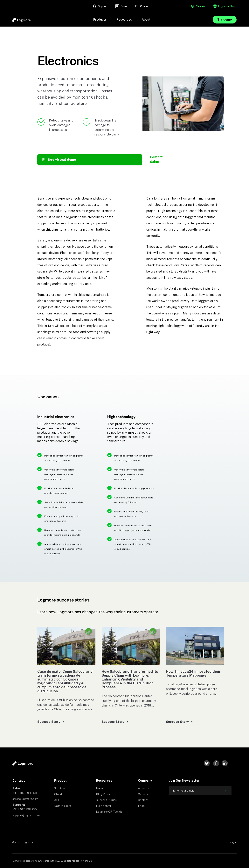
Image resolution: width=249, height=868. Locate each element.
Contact (19, 781)
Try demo (225, 20)
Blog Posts (103, 794)
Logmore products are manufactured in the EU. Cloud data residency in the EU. (52, 861)
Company (145, 781)
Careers (143, 794)
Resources (104, 781)
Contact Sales (156, 159)
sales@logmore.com (25, 799)
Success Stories (106, 800)
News (100, 788)
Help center (104, 806)
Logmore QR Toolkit (109, 812)
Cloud (58, 794)
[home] (22, 20)
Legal (142, 806)
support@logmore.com (27, 815)
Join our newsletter (184, 781)
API (57, 800)
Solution (60, 788)
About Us (144, 788)
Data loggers (63, 806)
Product (60, 781)
